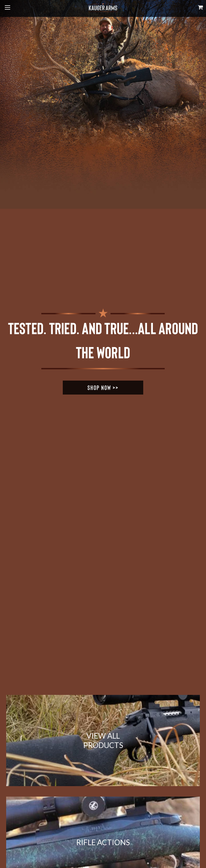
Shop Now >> (103, 387)
